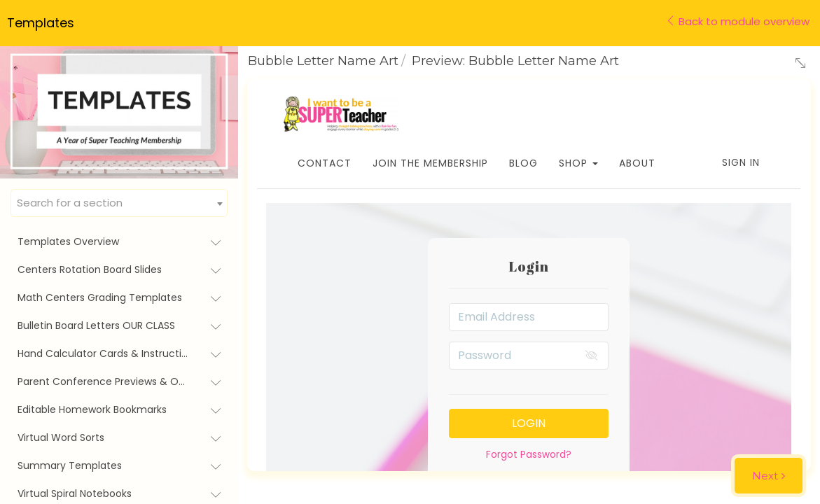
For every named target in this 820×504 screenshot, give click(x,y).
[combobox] (119, 203)
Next (765, 476)
